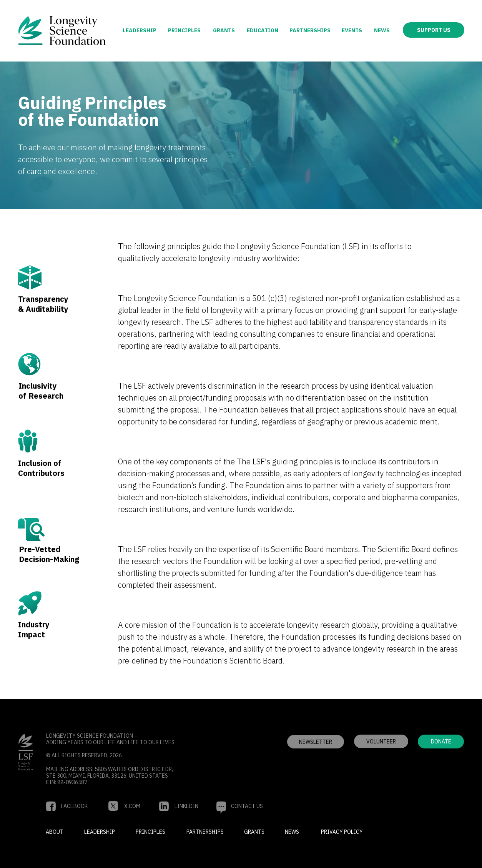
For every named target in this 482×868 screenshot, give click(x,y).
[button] (381, 741)
